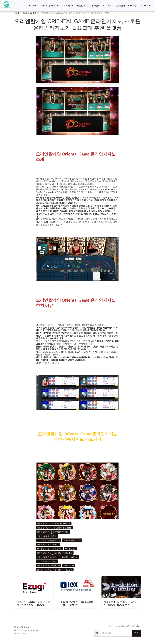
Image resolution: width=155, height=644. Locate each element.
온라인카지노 (69, 565)
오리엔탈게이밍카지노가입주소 (49, 549)
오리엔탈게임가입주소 (63, 553)
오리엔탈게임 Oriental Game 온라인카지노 (54, 523)
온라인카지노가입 (44, 570)
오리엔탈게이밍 (43, 532)
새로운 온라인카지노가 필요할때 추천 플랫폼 (54, 528)
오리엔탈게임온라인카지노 (48, 557)
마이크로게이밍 (43, 330)
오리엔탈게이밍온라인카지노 (49, 540)
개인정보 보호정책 (21, 633)
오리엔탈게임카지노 (70, 557)
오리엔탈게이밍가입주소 (47, 536)
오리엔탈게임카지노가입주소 (49, 565)
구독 (136, 633)
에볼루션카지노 (110, 327)
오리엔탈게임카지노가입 (47, 561)
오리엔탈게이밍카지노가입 (48, 544)
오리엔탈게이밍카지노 (72, 540)
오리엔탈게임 (70, 549)
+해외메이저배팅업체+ (30, 13)
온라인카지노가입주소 (63, 570)
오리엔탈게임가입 (44, 553)
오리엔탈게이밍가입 (61, 532)
